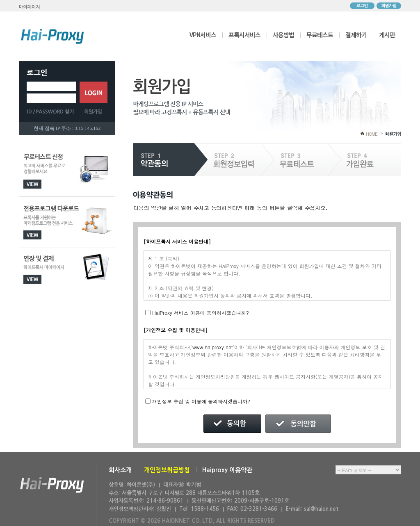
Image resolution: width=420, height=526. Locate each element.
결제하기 (356, 35)
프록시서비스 (244, 35)
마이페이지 (30, 7)
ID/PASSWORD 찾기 (53, 112)
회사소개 (120, 470)
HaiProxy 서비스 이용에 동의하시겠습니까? (201, 313)
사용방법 (283, 35)
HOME (372, 134)
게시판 (387, 35)
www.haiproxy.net (213, 347)
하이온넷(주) (52, 485)
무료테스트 (320, 35)
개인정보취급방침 (167, 470)
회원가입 (389, 6)
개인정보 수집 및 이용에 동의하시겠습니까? (201, 401)
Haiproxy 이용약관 (227, 470)
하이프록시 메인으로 (52, 36)
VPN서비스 (203, 35)
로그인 (362, 6)
